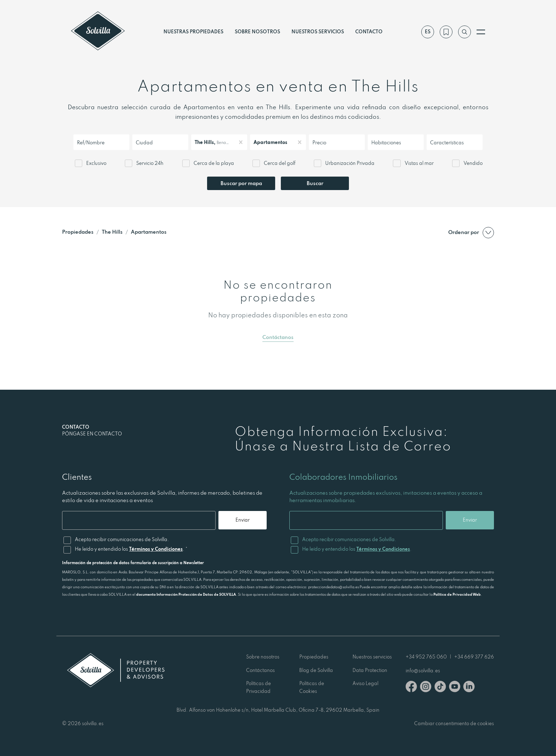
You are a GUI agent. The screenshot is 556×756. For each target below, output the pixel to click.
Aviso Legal (365, 683)
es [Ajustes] (428, 32)
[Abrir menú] (481, 32)
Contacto (369, 32)
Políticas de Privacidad (258, 687)
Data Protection (370, 670)
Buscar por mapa (241, 183)
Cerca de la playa (214, 163)
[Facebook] (411, 688)
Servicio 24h (150, 163)
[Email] (139, 520)
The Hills (112, 232)
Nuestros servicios (318, 32)
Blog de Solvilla (316, 670)
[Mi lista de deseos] (446, 32)
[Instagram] (426, 688)
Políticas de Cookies (312, 687)
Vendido (473, 163)
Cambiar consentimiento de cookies (454, 723)
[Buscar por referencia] (465, 32)
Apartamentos (149, 232)
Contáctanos (278, 337)
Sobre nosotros (257, 32)
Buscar (315, 183)
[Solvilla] (98, 32)
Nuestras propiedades (193, 32)
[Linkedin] (469, 688)
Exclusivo (96, 163)
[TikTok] (440, 688)
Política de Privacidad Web (457, 594)
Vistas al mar (419, 163)
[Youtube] (455, 688)
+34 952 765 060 (426, 657)
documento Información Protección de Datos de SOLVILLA (186, 594)
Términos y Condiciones (156, 549)
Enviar (243, 520)
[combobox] (77, 142)
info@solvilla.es (423, 671)
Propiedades (78, 232)
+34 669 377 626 (474, 657)
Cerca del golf (280, 163)
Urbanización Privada (350, 163)
